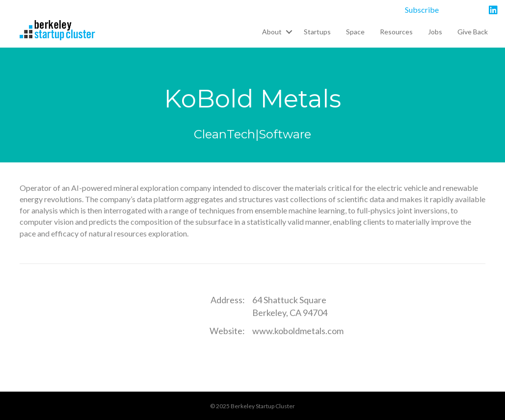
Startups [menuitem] (317, 32)
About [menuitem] (272, 32)
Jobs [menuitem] (435, 32)
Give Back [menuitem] (473, 32)
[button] (289, 32)
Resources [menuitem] (396, 32)
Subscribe (422, 10)
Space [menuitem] (355, 32)
